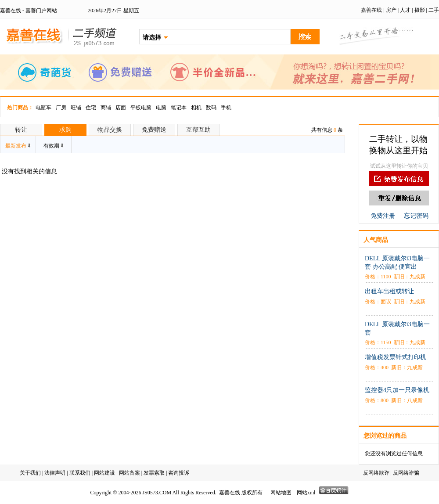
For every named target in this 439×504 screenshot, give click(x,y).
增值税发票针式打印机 (396, 357)
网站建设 (104, 473)
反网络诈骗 (406, 473)
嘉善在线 (371, 10)
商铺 (106, 108)
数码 (211, 108)
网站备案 (130, 473)
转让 (21, 130)
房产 (391, 10)
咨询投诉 (179, 473)
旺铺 (76, 108)
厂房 (61, 108)
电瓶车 (43, 108)
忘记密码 (416, 216)
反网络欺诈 (376, 473)
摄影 (420, 10)
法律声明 (55, 473)
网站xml (306, 493)
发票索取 (154, 473)
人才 (405, 10)
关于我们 (30, 473)
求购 (65, 130)
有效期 (54, 146)
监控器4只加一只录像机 (397, 390)
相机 (196, 108)
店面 (121, 108)
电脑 (161, 108)
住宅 (91, 108)
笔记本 (179, 108)
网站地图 (281, 493)
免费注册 (383, 216)
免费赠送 (154, 130)
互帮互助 (198, 130)
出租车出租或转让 (389, 291)
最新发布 (18, 146)
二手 (434, 10)
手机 (226, 108)
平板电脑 (141, 108)
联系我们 (80, 473)
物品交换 (110, 130)
